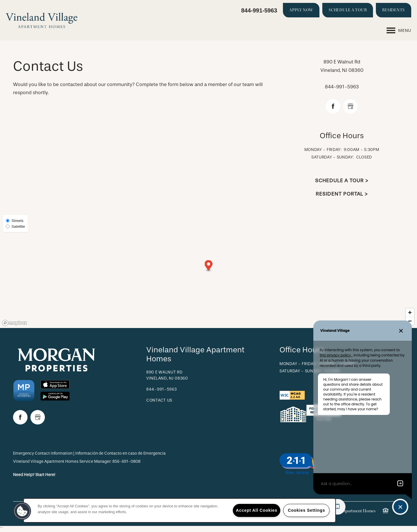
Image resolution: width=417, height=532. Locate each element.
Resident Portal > (342, 194)
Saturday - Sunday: (333, 157)
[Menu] (399, 30)
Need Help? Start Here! (34, 475)
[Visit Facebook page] (333, 106)
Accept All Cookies (257, 510)
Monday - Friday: (323, 150)
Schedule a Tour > (342, 181)
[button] (301, 10)
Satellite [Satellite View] (15, 226)
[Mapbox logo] (14, 323)
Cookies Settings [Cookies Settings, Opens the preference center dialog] (306, 510)
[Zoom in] (410, 313)
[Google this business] (350, 106)
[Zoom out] (410, 321)
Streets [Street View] (15, 221)
